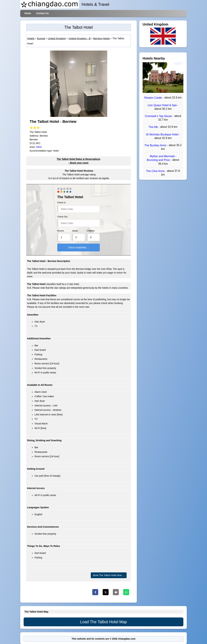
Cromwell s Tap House (159, 116)
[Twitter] (106, 592)
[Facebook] (95, 592)
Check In (62, 203)
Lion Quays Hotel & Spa (163, 105)
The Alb (154, 127)
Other (39, 147)
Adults (75, 231)
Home (28, 13)
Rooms (61, 231)
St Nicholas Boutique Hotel (163, 134)
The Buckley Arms (156, 145)
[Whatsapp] (126, 592)
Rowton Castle (154, 98)
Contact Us (42, 13)
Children (91, 231)
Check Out (62, 217)
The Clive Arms (156, 171)
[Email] (116, 592)
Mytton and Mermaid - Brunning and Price (162, 158)
